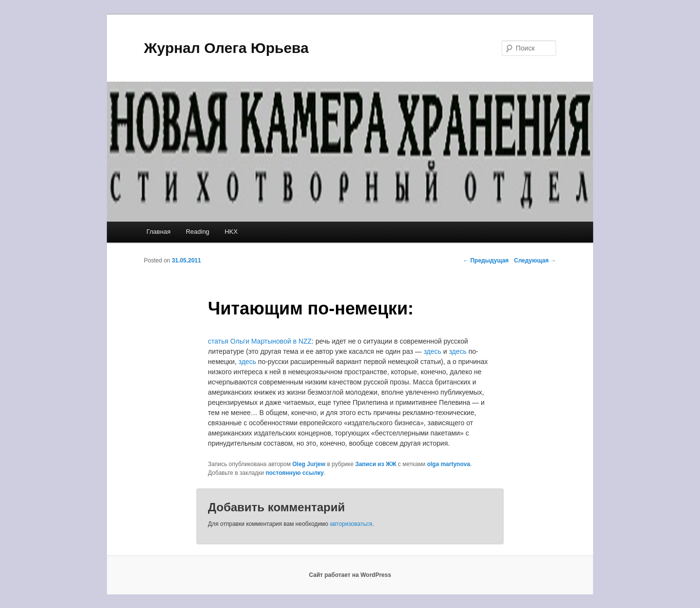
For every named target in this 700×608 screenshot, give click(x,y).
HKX (231, 232)
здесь (432, 351)
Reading (197, 232)
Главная (158, 232)
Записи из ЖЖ (376, 464)
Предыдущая (486, 261)
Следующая (535, 261)
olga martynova (448, 464)
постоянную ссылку (295, 473)
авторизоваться (351, 524)
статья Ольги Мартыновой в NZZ (260, 341)
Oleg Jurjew (309, 464)
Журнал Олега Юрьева (226, 48)
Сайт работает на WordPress (350, 575)
